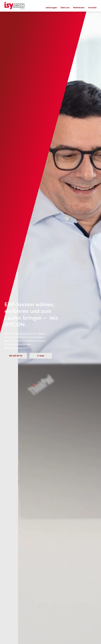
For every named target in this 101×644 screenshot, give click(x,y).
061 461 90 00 (16, 356)
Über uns (65, 8)
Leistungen (51, 8)
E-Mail (41, 356)
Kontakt (92, 8)
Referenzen (79, 8)
